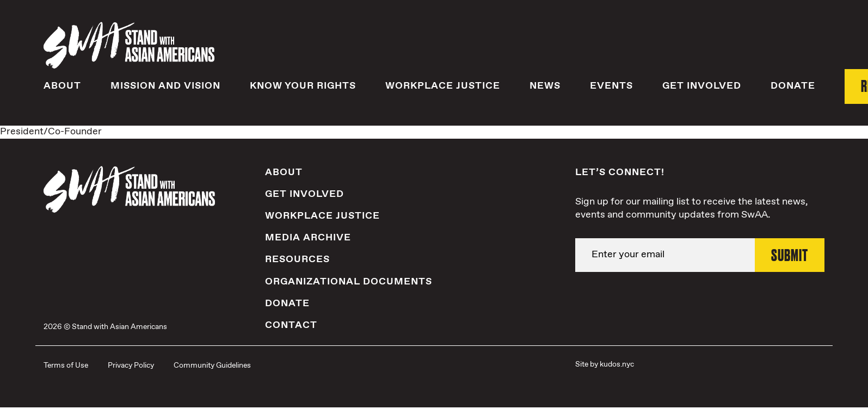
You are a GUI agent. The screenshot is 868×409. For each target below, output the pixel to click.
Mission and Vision (165, 85)
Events (611, 85)
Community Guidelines (212, 365)
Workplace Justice (443, 85)
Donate (793, 85)
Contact (291, 325)
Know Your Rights (303, 85)
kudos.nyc (617, 364)
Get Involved (702, 85)
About (62, 85)
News (545, 85)
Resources (297, 259)
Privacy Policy (131, 365)
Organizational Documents (349, 281)
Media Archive (308, 237)
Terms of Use (66, 365)
